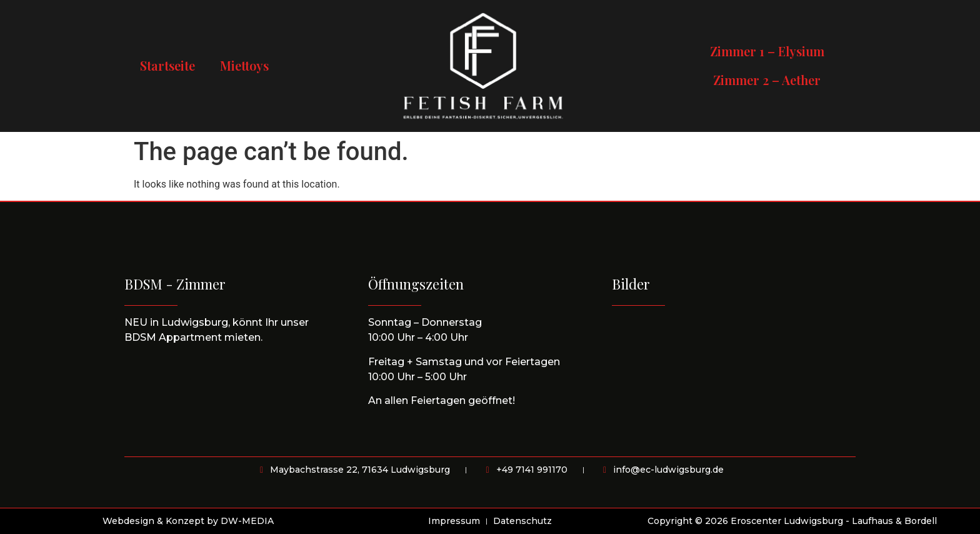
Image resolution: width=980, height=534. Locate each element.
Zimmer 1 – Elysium (767, 51)
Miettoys (244, 65)
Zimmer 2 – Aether (767, 80)
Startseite (167, 65)
